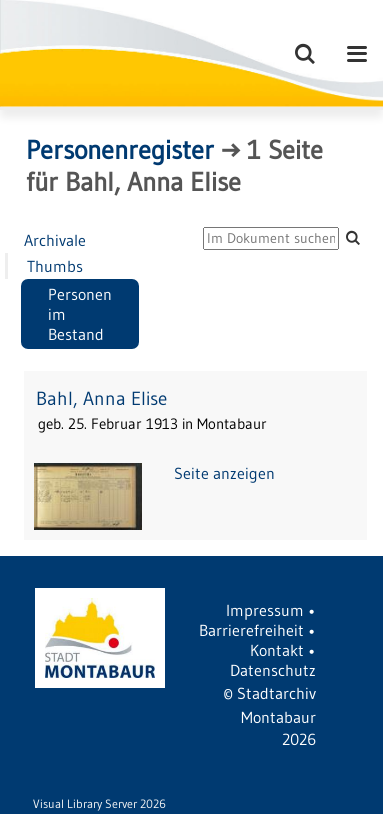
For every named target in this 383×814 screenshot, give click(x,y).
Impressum (265, 610)
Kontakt (277, 650)
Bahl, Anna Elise (101, 398)
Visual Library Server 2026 (99, 803)
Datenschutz (273, 670)
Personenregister (120, 150)
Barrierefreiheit (251, 630)
